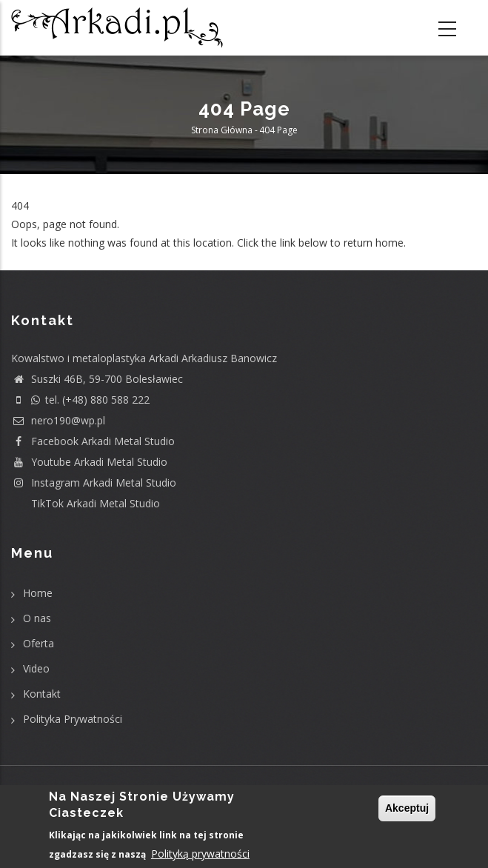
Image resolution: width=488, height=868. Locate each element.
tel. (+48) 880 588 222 (80, 400)
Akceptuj (407, 808)
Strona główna (222, 130)
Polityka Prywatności (73, 719)
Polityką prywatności (200, 854)
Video (36, 668)
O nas (37, 618)
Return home (43, 262)
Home (38, 593)
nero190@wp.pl (58, 420)
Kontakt (42, 694)
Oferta (39, 643)
